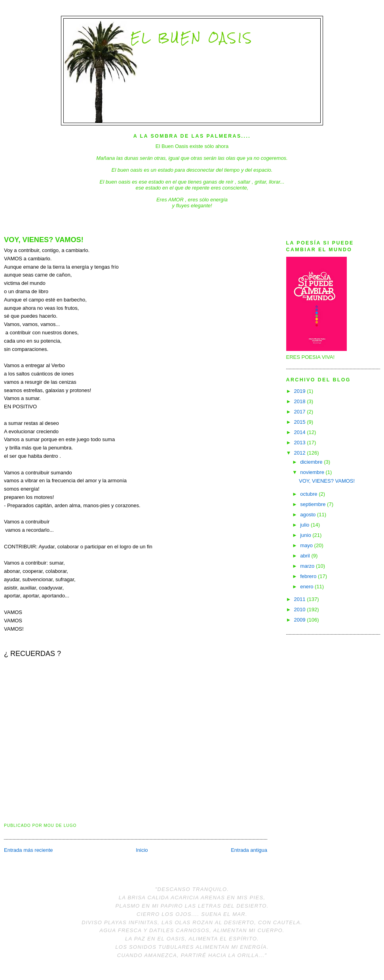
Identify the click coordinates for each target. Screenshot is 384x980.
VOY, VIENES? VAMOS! (44, 240)
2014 (301, 432)
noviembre (313, 472)
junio (306, 535)
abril (306, 556)
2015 (301, 422)
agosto (309, 515)
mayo (307, 545)
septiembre (314, 504)
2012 (301, 453)
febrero (309, 576)
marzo (308, 566)
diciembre (312, 462)
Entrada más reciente (29, 850)
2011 (301, 599)
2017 (301, 412)
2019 (301, 391)
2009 (301, 620)
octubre (309, 494)
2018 (301, 401)
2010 (301, 609)
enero (307, 587)
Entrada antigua (249, 850)
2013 (301, 443)
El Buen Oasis (192, 38)
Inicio (142, 850)
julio (305, 525)
